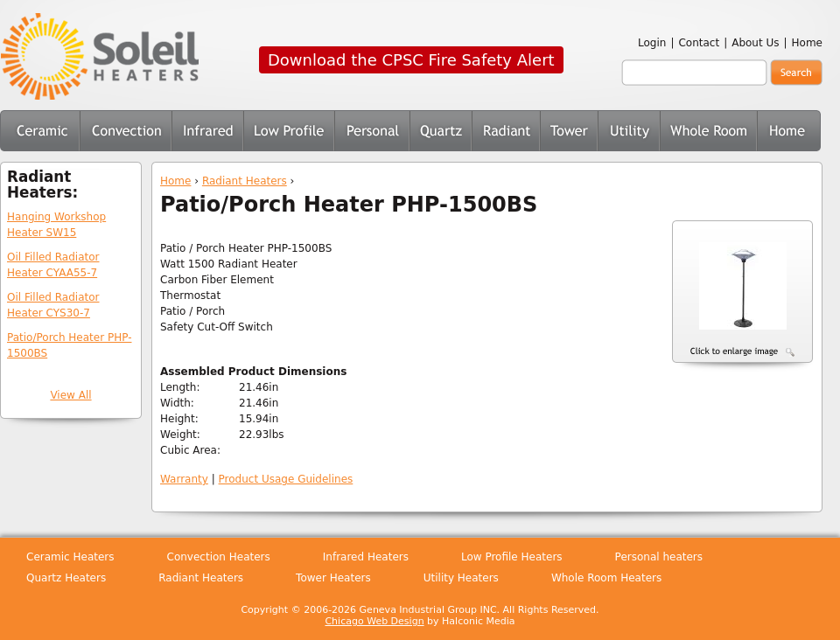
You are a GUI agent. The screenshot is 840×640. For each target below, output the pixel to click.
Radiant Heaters (245, 181)
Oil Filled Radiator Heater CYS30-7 (53, 305)
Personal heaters (659, 557)
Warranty (184, 479)
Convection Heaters (126, 131)
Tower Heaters (569, 131)
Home (807, 43)
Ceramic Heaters (40, 131)
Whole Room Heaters (708, 131)
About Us (755, 43)
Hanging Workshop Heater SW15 (56, 225)
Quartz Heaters (441, 131)
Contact (699, 43)
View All (70, 395)
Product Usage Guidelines (286, 479)
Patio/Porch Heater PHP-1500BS (69, 345)
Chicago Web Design (374, 621)
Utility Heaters (629, 131)
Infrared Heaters (207, 131)
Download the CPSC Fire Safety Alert (411, 60)
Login (652, 43)
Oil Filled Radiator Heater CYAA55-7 (53, 265)
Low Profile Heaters (289, 131)
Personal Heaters (372, 131)
